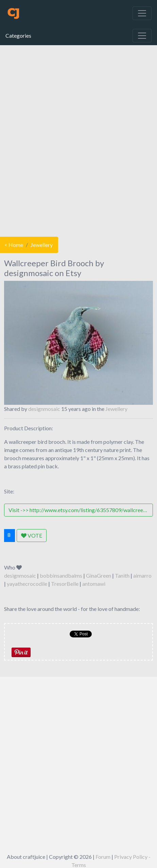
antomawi (94, 584)
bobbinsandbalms (61, 575)
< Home (14, 245)
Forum (103, 857)
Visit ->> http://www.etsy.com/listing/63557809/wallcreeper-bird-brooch (81, 510)
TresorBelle (65, 584)
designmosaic (44, 409)
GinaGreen (99, 575)
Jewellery (42, 245)
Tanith (122, 575)
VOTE (32, 535)
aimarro (142, 575)
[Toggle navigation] (142, 13)
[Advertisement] (78, 139)
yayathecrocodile (27, 584)
